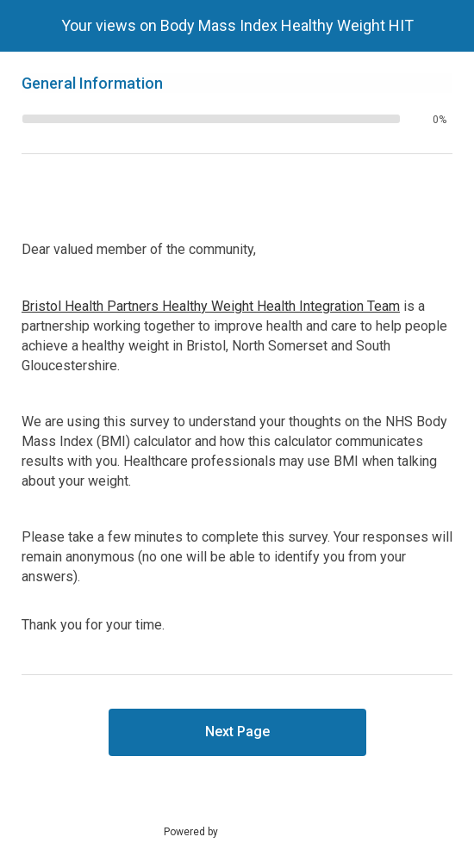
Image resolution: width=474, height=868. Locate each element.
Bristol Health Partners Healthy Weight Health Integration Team (211, 306)
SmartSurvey (268, 831)
